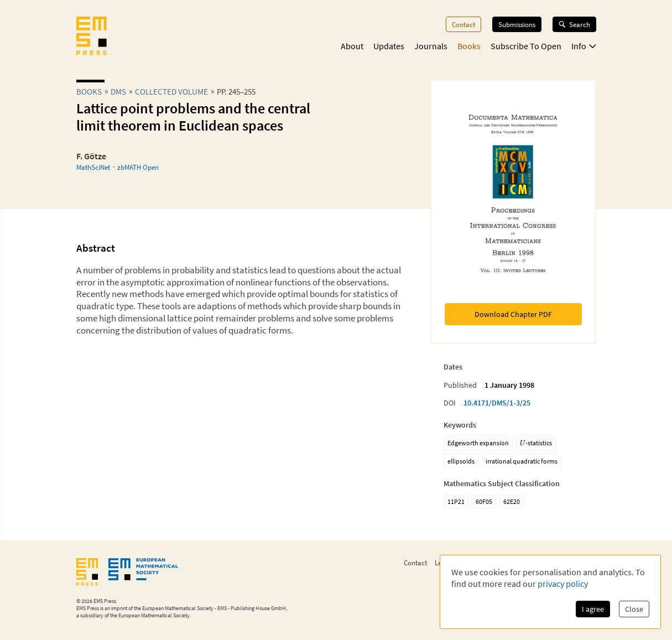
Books (469, 46)
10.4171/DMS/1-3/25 (497, 403)
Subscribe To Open (526, 46)
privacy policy (563, 584)
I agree (593, 609)
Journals (431, 46)
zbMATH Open (138, 167)
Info (584, 46)
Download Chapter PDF (513, 314)
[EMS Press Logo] (92, 37)
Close (634, 609)
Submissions (517, 24)
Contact (463, 24)
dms (118, 92)
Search (574, 24)
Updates (389, 46)
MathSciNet (93, 167)
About (352, 46)
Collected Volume (171, 92)
